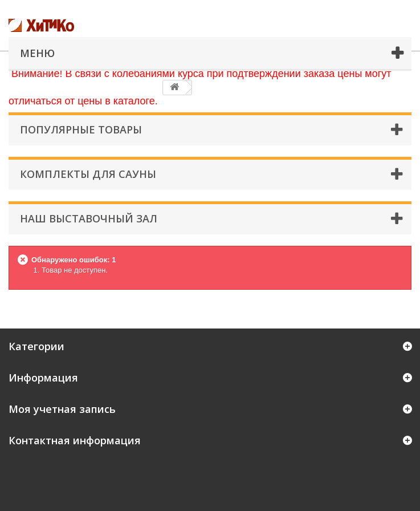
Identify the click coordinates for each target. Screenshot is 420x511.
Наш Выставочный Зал (89, 218)
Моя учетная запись (62, 409)
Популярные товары (81, 129)
